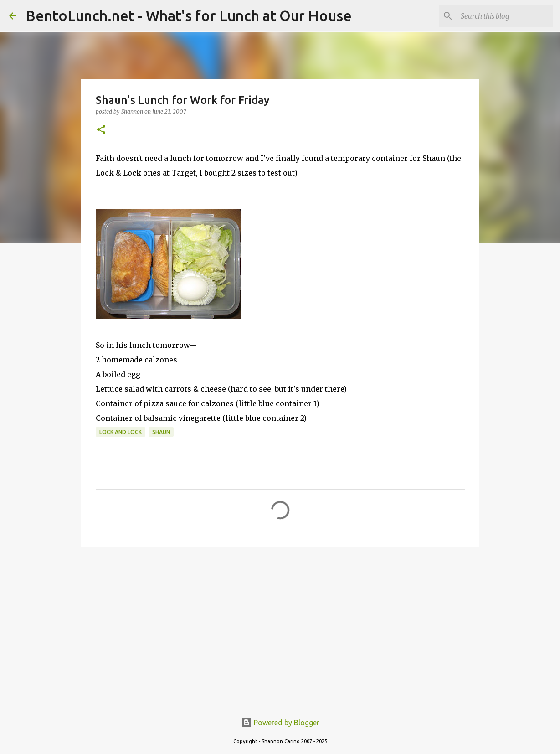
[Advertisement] (280, 625)
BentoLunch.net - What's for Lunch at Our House (189, 15)
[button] (101, 130)
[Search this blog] (505, 16)
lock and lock (121, 432)
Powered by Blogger (280, 723)
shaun (161, 432)
